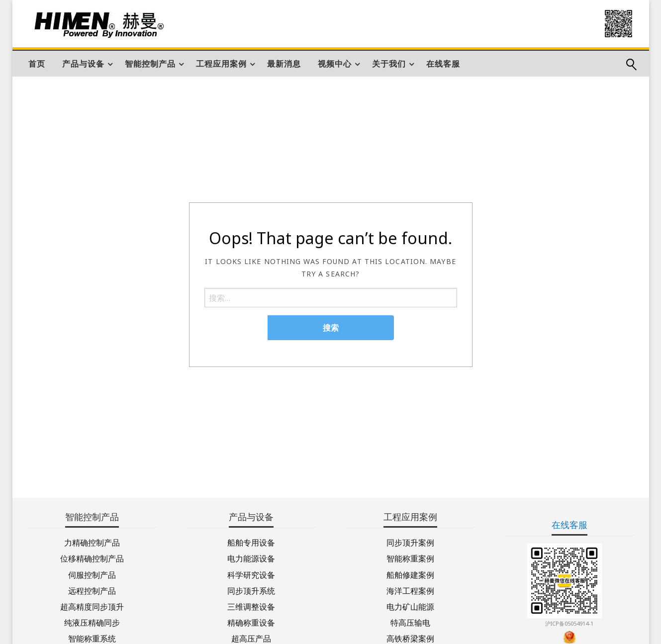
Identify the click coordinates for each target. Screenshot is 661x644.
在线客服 (443, 64)
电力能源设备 (251, 558)
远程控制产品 (92, 590)
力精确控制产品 (92, 542)
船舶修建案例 (410, 574)
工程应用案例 (221, 64)
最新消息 (284, 64)
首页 (37, 64)
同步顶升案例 (410, 542)
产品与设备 (83, 64)
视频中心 (335, 64)
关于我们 (389, 64)
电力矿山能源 (410, 606)
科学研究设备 (251, 574)
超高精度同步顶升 (92, 606)
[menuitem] (37, 64)
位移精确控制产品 (92, 558)
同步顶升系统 (251, 590)
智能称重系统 (92, 638)
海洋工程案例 (410, 590)
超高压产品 (251, 638)
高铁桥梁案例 (410, 638)
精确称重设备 (251, 622)
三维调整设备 (251, 606)
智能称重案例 (410, 558)
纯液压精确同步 (92, 622)
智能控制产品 (150, 64)
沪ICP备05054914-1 (569, 623)
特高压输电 (410, 622)
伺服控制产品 (92, 574)
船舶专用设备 (251, 542)
